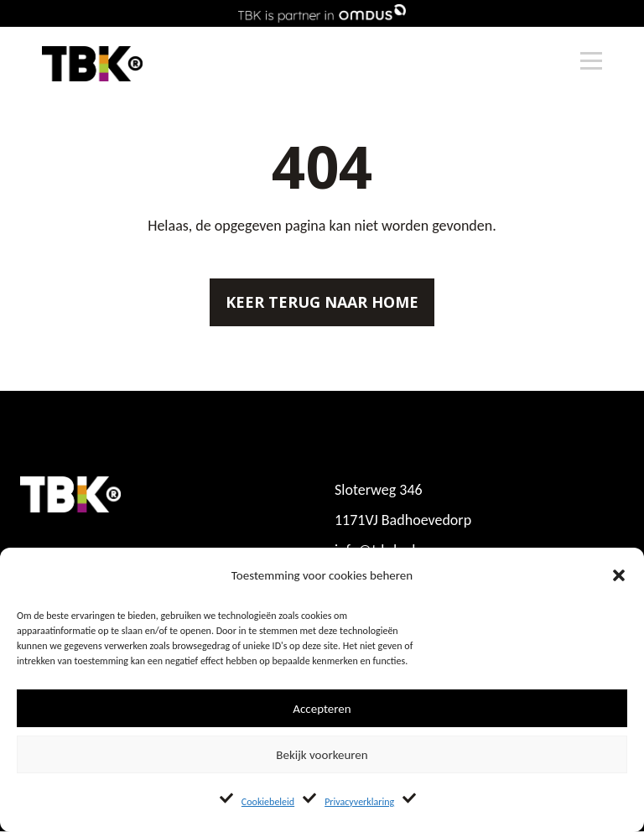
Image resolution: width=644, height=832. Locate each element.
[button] (619, 575)
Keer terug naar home (322, 302)
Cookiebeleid (268, 802)
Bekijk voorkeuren (322, 755)
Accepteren (322, 709)
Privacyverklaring (359, 802)
